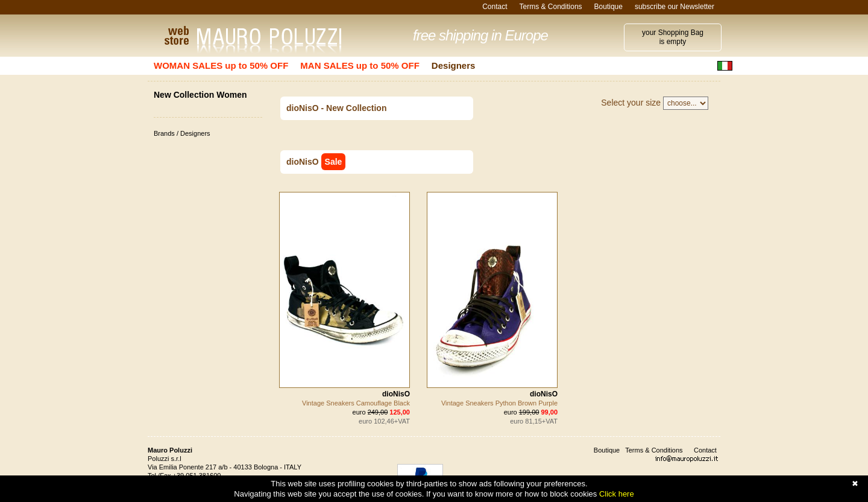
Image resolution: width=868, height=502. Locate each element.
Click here (617, 494)
